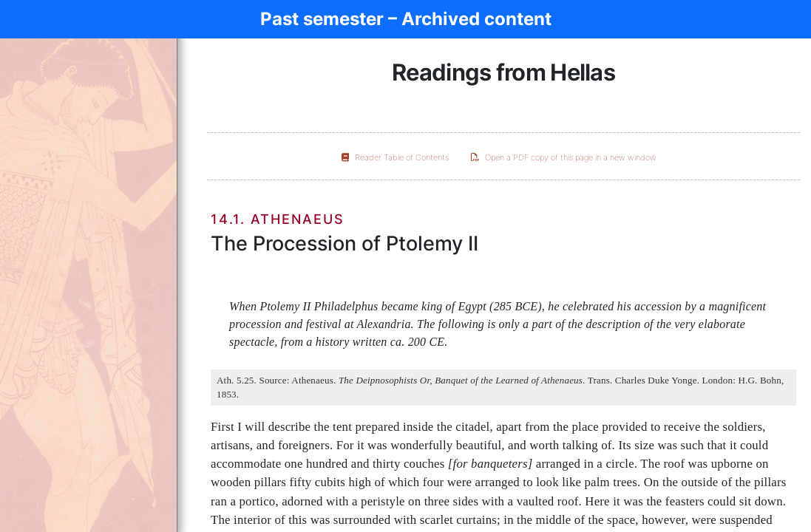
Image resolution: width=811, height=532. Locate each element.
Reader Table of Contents (395, 157)
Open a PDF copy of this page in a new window (564, 157)
